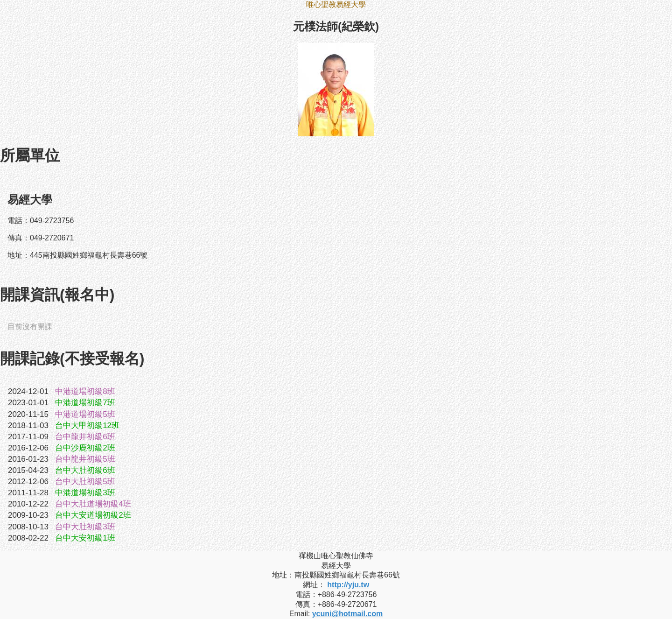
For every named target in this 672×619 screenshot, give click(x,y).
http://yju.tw (348, 585)
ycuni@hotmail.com (348, 614)
